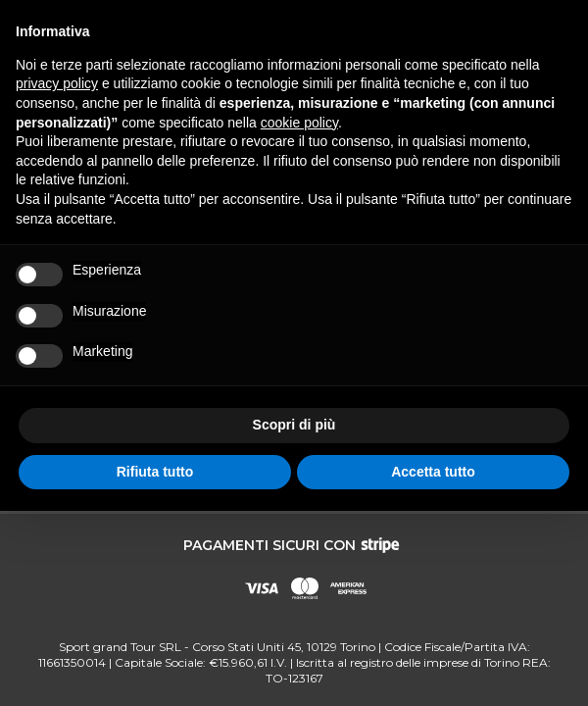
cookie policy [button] (299, 123)
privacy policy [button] (57, 83)
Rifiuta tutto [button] (155, 472)
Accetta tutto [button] (433, 472)
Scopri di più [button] (294, 425)
